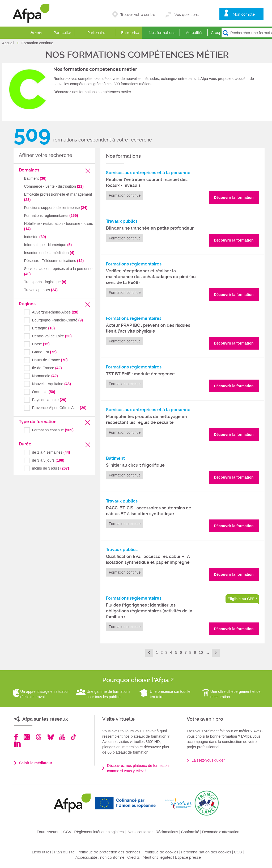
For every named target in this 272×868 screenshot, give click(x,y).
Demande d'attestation (221, 832)
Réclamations (167, 832)
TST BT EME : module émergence (140, 374)
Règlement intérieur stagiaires (99, 832)
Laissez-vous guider (208, 760)
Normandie (45, 376)
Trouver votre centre (138, 15)
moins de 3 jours (51, 468)
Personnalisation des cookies (206, 852)
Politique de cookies (161, 852)
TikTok (73, 737)
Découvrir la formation (234, 197)
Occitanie (44, 392)
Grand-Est (44, 352)
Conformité (190, 832)
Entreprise (130, 33)
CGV (67, 832)
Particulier (62, 33)
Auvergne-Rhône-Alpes (55, 312)
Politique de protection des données (109, 852)
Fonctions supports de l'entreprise (56, 208)
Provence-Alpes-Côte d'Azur (59, 408)
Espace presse (188, 857)
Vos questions (187, 15)
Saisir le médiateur (36, 763)
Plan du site (64, 852)
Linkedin (18, 744)
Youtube (62, 737)
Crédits (133, 857)
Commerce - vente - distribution (54, 186)
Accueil (9, 43)
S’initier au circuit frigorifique (135, 465)
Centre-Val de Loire (52, 336)
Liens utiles (42, 852)
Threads (39, 737)
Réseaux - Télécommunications (54, 261)
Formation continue (53, 430)
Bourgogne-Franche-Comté (58, 320)
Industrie (35, 237)
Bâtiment (35, 178)
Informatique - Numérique (48, 245)
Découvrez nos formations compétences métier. (93, 92)
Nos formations (162, 33)
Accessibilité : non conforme (100, 857)
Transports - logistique (45, 282)
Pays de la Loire (49, 400)
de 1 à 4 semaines (51, 452)
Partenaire (96, 33)
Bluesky (51, 737)
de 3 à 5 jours (48, 460)
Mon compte (244, 14)
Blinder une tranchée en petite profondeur (150, 228)
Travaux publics (41, 290)
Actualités (195, 33)
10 (201, 652)
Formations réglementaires (51, 216)
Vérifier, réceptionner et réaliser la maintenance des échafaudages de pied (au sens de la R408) (151, 277)
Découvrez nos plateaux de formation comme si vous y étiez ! (138, 768)
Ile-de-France (47, 368)
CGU (238, 852)
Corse (41, 344)
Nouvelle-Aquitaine (52, 384)
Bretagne (44, 328)
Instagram (27, 737)
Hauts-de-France (50, 360)
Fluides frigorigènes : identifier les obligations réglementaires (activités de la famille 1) (149, 611)
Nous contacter (140, 832)
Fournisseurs (47, 832)
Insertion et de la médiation (49, 253)
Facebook (16, 737)
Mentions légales (157, 857)
